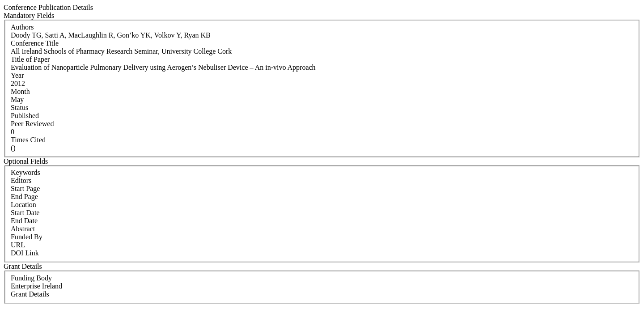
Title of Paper (30, 59)
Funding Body (31, 278)
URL (18, 245)
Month (20, 91)
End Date (24, 221)
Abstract (23, 229)
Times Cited (28, 140)
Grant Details (30, 294)
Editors (21, 180)
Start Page (25, 189)
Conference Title (35, 43)
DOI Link (25, 253)
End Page (24, 197)
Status (19, 108)
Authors (22, 27)
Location (23, 205)
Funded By (27, 237)
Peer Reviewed (32, 124)
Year (17, 75)
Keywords (25, 172)
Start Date (25, 213)
